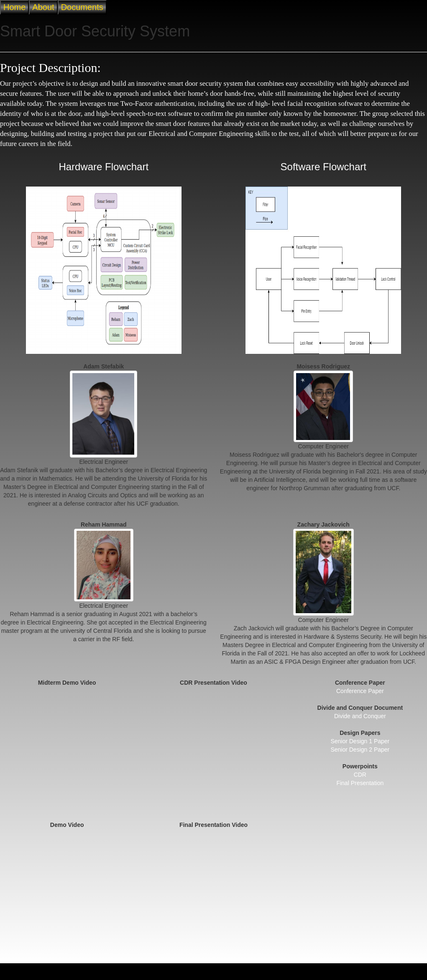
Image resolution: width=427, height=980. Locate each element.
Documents (82, 7)
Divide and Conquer (360, 716)
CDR (360, 775)
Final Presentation (360, 783)
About (43, 7)
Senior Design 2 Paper (360, 750)
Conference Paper (360, 691)
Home (14, 7)
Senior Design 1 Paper (360, 741)
